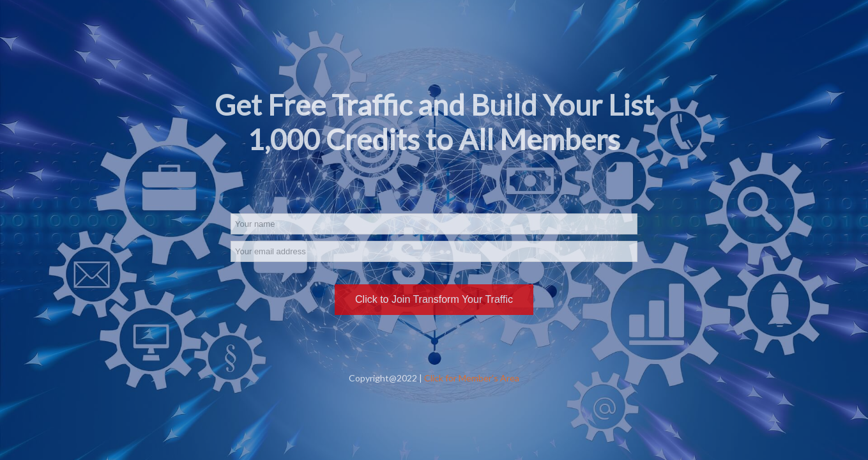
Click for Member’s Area (472, 378)
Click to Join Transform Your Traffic (434, 299)
